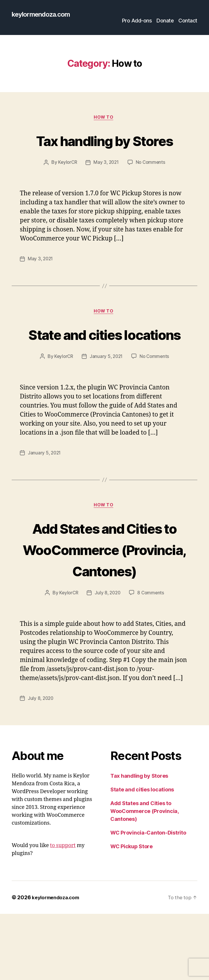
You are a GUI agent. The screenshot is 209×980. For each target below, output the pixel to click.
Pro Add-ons (137, 21)
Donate (165, 21)
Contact (188, 21)
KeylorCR (66, 185)
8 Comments (152, 659)
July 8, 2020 (108, 659)
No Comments (152, 185)
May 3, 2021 (106, 185)
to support (63, 912)
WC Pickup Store (132, 913)
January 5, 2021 (106, 401)
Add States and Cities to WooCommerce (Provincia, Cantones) (104, 605)
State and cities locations (104, 367)
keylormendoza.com (44, 15)
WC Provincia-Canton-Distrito (148, 899)
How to (104, 119)
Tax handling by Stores (104, 152)
